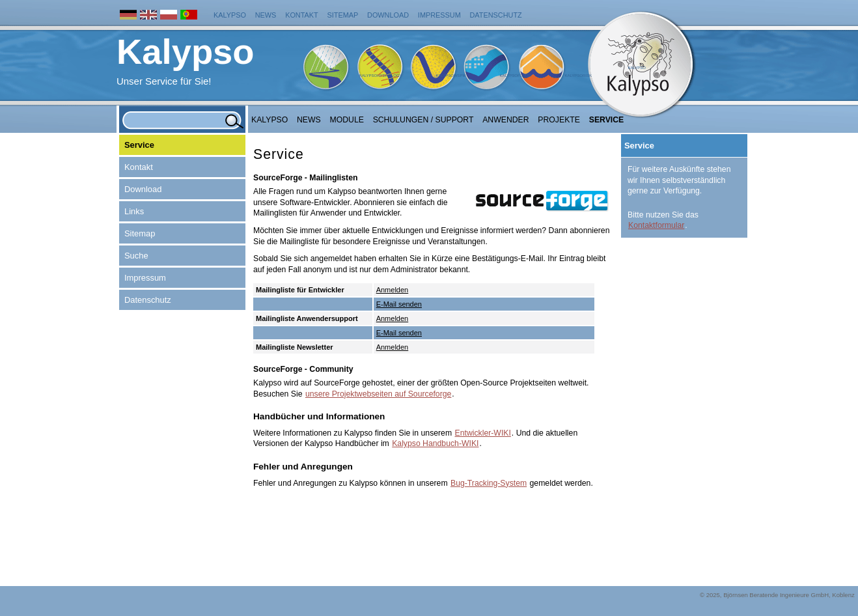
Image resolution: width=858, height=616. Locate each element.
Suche (136, 256)
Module (347, 120)
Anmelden (393, 290)
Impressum (439, 15)
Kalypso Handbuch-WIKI (435, 443)
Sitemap (343, 15)
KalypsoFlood (515, 76)
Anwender (505, 120)
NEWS (309, 120)
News (266, 15)
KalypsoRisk (578, 76)
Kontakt (302, 15)
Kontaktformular (656, 225)
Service (607, 120)
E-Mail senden (399, 304)
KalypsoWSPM (450, 76)
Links (134, 211)
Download (388, 15)
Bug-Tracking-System (489, 483)
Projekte (559, 120)
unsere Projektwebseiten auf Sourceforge (378, 394)
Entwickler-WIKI (483, 433)
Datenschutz (496, 15)
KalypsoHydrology (381, 76)
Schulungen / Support (423, 120)
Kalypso (230, 15)
